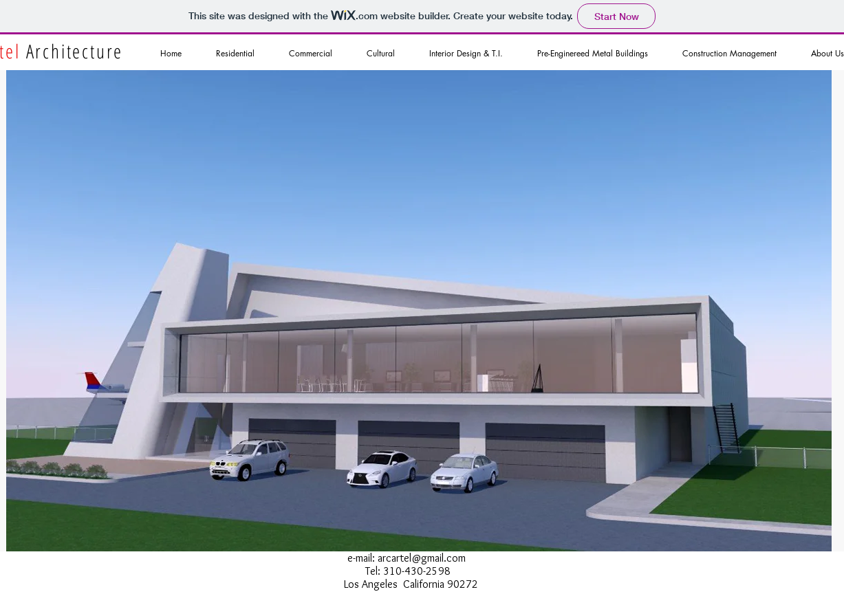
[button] (419, 311)
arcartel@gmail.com (422, 558)
